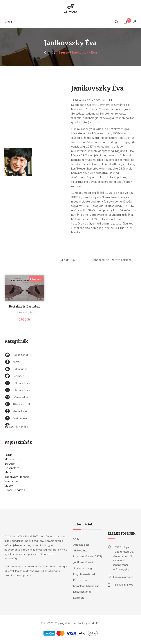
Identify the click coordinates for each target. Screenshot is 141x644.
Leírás (8, 455)
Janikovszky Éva (25, 313)
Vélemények (12, 481)
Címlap (50, 52)
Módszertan (12, 459)
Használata (12, 468)
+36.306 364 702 (123, 585)
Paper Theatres (15, 490)
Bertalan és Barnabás (25, 306)
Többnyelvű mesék (17, 477)
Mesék (9, 472)
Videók (9, 486)
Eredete (10, 464)
